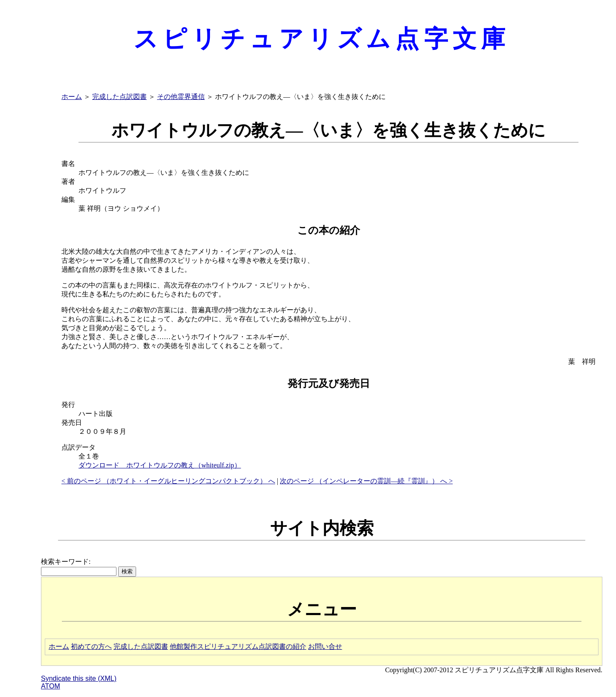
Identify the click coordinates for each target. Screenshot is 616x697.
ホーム (72, 97)
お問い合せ (325, 646)
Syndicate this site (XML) (79, 678)
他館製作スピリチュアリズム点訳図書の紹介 (238, 646)
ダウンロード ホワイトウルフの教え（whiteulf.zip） (160, 465)
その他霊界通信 (181, 97)
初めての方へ (91, 646)
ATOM (51, 686)
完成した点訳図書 (119, 97)
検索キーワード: (66, 562)
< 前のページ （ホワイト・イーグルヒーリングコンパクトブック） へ (168, 481)
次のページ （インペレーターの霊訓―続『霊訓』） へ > (366, 481)
